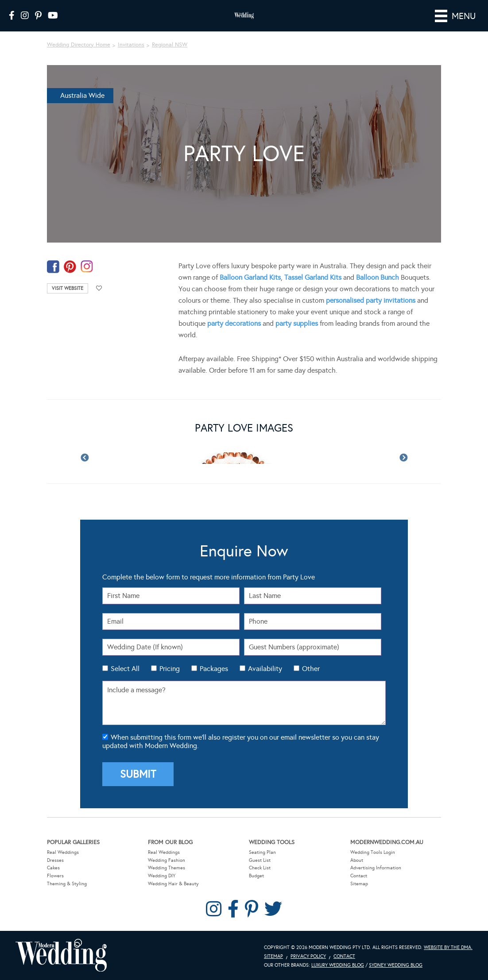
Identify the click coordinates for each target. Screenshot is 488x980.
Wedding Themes (167, 868)
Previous (85, 458)
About (357, 860)
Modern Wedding (61, 955)
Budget (256, 876)
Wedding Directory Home (79, 45)
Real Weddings (63, 852)
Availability (265, 669)
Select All (125, 669)
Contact (359, 876)
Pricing (170, 669)
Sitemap (359, 884)
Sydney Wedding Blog (396, 965)
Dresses (55, 860)
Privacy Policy (308, 956)
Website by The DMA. (448, 947)
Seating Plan (262, 852)
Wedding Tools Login (373, 852)
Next (403, 458)
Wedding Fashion (167, 860)
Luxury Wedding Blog (338, 965)
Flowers (55, 876)
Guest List (260, 860)
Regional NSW (170, 45)
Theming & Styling (67, 884)
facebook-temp (53, 267)
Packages (214, 669)
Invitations (131, 45)
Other (311, 669)
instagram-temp (87, 267)
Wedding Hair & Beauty (173, 884)
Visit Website (68, 288)
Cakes (53, 868)
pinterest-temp (70, 267)
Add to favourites (99, 288)
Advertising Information (376, 868)
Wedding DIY (162, 876)
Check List (260, 868)
